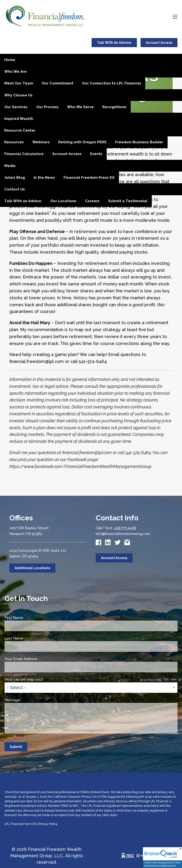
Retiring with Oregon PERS (82, 142)
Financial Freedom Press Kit (89, 178)
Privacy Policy (48, 824)
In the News (44, 178)
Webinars (41, 142)
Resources (14, 142)
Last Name (32, 638)
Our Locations (63, 201)
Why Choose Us (18, 95)
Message (31, 700)
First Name (32, 618)
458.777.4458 (125, 528)
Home (10, 60)
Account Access (159, 43)
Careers (92, 201)
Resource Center (20, 130)
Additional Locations (32, 568)
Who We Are (15, 72)
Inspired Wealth (19, 119)
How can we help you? (42, 679)
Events (96, 154)
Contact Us (15, 189)
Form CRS (30, 824)
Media (10, 166)
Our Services (16, 107)
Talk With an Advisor (23, 201)
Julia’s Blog (15, 178)
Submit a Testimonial (128, 201)
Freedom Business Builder (139, 142)
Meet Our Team (19, 83)
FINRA (65, 806)
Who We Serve (80, 107)
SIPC (76, 806)
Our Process (47, 107)
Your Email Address (39, 659)
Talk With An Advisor (114, 43)
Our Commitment (58, 83)
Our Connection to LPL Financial (112, 83)
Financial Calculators (24, 154)
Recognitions (114, 107)
